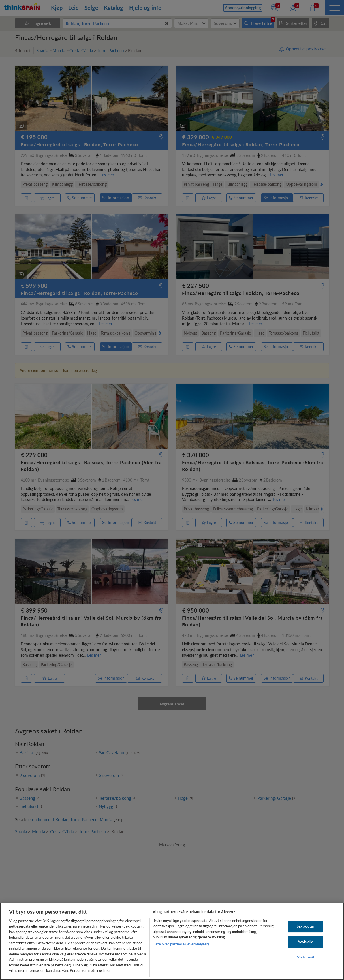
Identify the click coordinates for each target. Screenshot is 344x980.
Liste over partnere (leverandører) (181, 944)
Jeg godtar (305, 926)
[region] (172, 941)
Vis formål (305, 957)
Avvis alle (305, 942)
